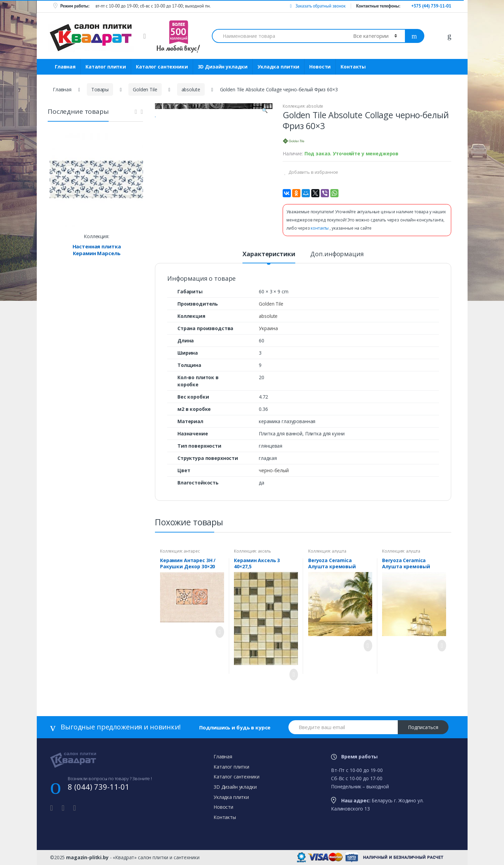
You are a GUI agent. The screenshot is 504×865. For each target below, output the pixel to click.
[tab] (269, 257)
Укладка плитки (278, 67)
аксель (264, 551)
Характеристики (269, 254)
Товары (100, 89)
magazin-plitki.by (87, 857)
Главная (65, 67)
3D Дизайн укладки (223, 67)
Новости (320, 67)
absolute (191, 89)
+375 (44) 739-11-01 (431, 6)
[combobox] (279, 36)
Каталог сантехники (162, 67)
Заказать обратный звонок (318, 6)
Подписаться (423, 727)
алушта (339, 551)
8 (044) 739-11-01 (99, 787)
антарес (192, 551)
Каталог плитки (106, 67)
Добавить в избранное (313, 172)
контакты (320, 228)
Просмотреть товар (218, 632)
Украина (268, 328)
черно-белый (274, 470)
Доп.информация (337, 254)
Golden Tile (145, 89)
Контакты (353, 67)
